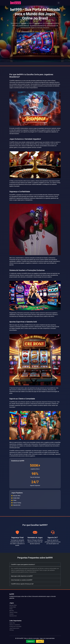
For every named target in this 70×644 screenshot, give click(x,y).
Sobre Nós (12, 623)
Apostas (12, 611)
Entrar (40, 641)
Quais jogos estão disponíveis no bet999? (22, 576)
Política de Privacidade (15, 626)
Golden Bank (13, 607)
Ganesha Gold (13, 616)
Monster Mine (13, 605)
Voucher (12, 614)
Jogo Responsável (14, 628)
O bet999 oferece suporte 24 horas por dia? (22, 584)
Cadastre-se (30, 641)
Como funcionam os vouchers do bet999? (22, 580)
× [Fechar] (43, 641)
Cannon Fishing (13, 612)
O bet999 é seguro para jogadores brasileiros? (23, 565)
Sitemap (12, 630)
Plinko (11, 609)
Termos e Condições (15, 625)
